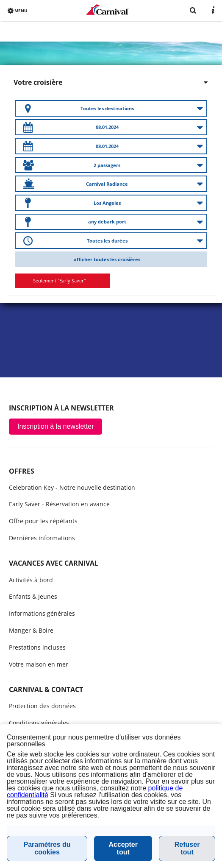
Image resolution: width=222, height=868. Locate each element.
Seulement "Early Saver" (59, 280)
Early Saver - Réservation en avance (59, 504)
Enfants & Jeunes (33, 596)
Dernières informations (42, 538)
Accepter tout (123, 848)
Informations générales (42, 613)
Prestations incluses (37, 647)
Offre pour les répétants (43, 521)
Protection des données (42, 706)
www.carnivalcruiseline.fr (107, 10)
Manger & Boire (31, 630)
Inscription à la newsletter (56, 426)
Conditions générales (39, 723)
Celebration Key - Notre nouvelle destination (72, 487)
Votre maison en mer (39, 664)
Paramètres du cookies (47, 848)
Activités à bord (31, 580)
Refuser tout (187, 848)
